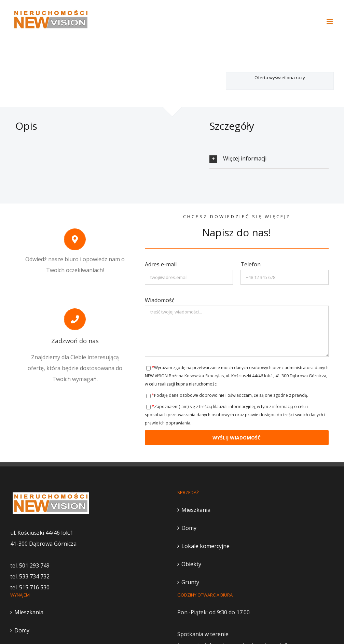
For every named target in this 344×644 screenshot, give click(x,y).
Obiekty (191, 564)
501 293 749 (34, 565)
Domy (189, 528)
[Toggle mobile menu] (330, 22)
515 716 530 (34, 587)
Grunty (190, 582)
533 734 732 (34, 576)
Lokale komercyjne (205, 546)
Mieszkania (196, 510)
